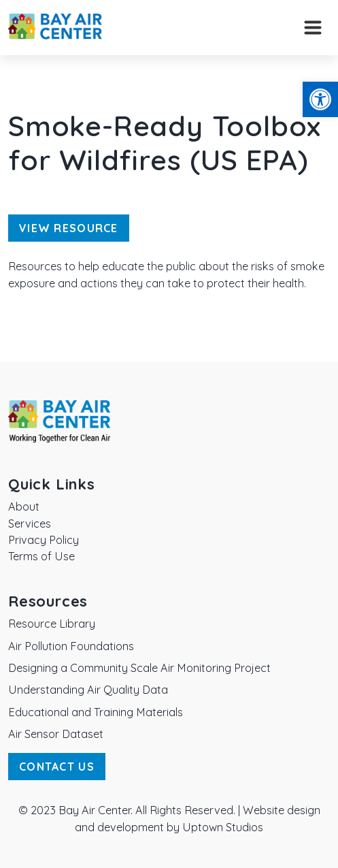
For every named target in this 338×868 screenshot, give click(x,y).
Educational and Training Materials (96, 712)
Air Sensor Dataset (56, 734)
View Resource (69, 228)
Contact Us (57, 767)
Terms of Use (41, 556)
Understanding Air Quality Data (88, 690)
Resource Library (52, 624)
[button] (320, 99)
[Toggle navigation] (313, 28)
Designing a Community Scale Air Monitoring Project (139, 668)
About (24, 507)
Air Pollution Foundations (71, 646)
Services (30, 524)
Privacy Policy (44, 540)
